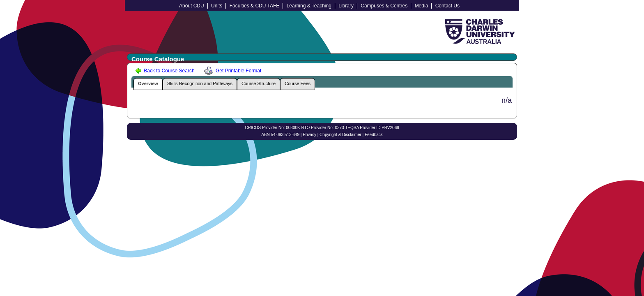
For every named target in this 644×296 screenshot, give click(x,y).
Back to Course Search (165, 71)
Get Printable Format (231, 71)
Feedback (374, 135)
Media (422, 6)
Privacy (309, 135)
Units (217, 6)
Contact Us (447, 6)
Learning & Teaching (309, 6)
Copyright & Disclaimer (340, 135)
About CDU (192, 6)
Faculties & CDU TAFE (255, 6)
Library (346, 6)
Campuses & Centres (384, 6)
